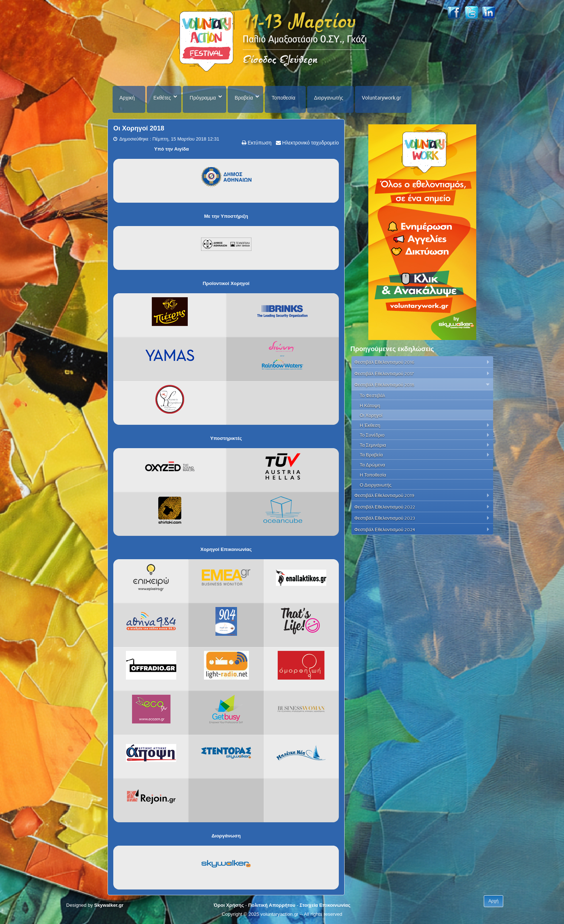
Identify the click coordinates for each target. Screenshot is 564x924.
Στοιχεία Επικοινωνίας (325, 905)
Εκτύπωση (259, 143)
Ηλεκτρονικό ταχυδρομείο (310, 143)
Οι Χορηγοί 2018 (139, 128)
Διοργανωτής (329, 98)
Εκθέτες (162, 98)
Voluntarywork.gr (381, 98)
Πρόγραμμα (203, 98)
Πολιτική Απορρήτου (272, 905)
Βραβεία (244, 98)
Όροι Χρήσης (229, 905)
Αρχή (493, 901)
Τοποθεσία (283, 98)
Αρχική (127, 98)
